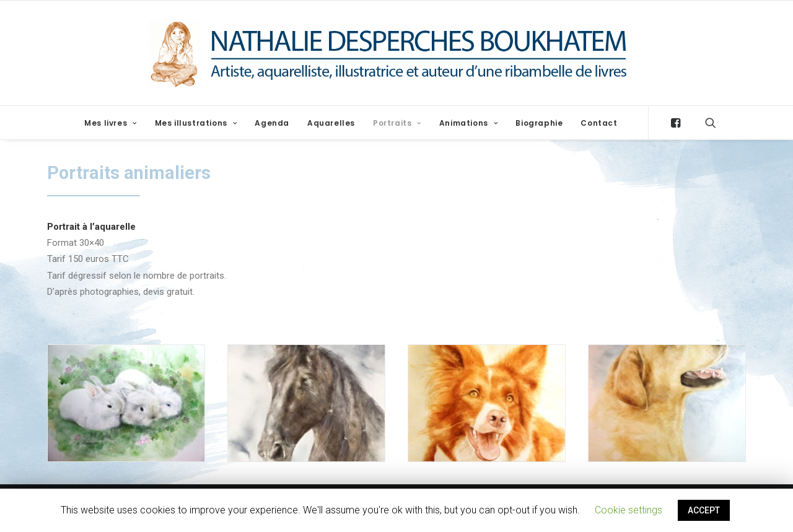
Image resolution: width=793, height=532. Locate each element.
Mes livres (110, 123)
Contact (599, 123)
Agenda (272, 123)
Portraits (397, 123)
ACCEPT (704, 510)
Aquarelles (331, 123)
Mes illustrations (196, 123)
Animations (468, 123)
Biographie (539, 123)
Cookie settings (629, 510)
